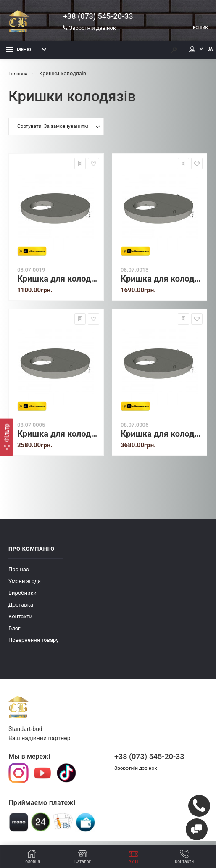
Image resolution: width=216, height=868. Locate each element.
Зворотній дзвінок (90, 29)
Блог (14, 632)
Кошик (199, 24)
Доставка (21, 608)
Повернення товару (33, 644)
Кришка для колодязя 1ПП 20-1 (162, 438)
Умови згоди (25, 585)
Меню (19, 54)
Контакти (20, 620)
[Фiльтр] (7, 437)
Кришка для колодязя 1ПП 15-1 (58, 438)
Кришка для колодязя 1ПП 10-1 (162, 283)
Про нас (19, 573)
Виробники (22, 597)
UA (201, 54)
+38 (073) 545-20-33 (98, 18)
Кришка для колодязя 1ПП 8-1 (58, 283)
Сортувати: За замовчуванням (53, 131)
